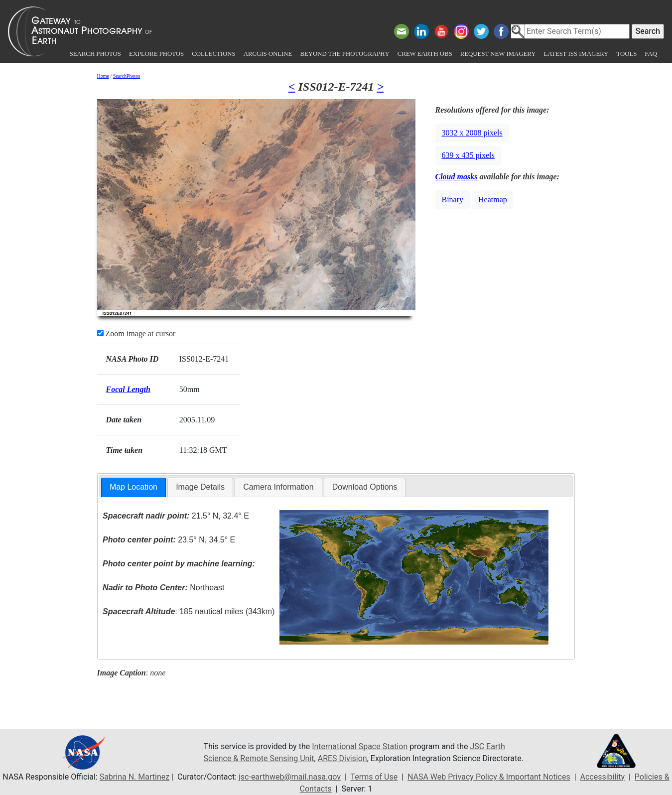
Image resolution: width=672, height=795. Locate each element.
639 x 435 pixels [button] (468, 155)
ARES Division (342, 758)
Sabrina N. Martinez (134, 777)
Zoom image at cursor (136, 333)
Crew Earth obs (425, 54)
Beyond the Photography (344, 54)
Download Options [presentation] (365, 487)
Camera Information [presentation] (278, 487)
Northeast (163, 588)
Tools (626, 54)
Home (103, 76)
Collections (213, 54)
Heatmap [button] (493, 199)
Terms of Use (374, 777)
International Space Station (360, 746)
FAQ (651, 54)
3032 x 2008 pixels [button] (472, 133)
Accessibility (602, 777)
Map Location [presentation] (134, 487)
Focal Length (128, 389)
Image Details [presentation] (200, 487)
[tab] (134, 487)
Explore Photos (156, 54)
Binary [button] (453, 199)
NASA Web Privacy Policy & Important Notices (489, 777)
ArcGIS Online (268, 54)
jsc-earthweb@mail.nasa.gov (290, 777)
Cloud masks (457, 177)
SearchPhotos (127, 76)
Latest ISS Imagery (576, 54)
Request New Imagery (498, 54)
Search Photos (95, 54)
